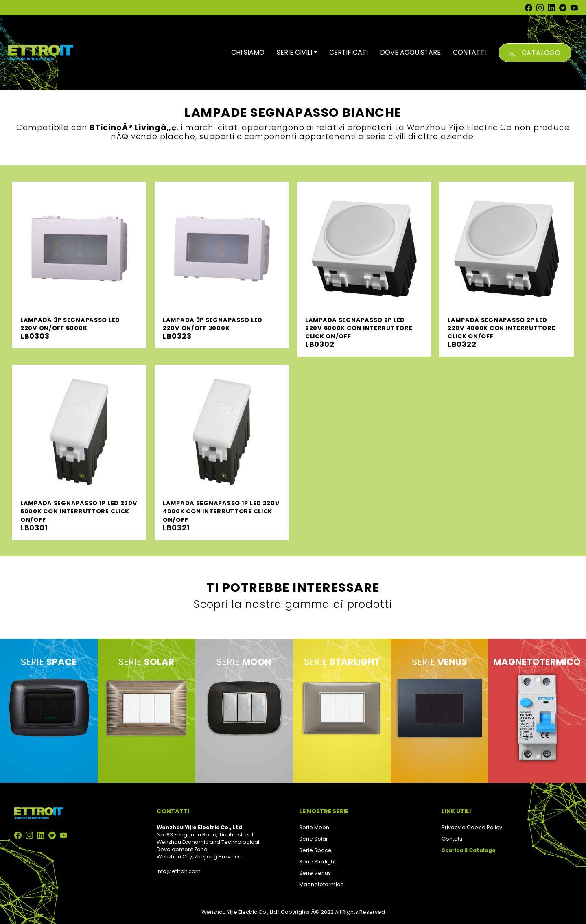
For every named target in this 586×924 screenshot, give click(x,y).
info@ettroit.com (179, 871)
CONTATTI (469, 52)
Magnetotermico (321, 884)
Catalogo (541, 53)
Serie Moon (314, 827)
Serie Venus (315, 873)
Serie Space (315, 850)
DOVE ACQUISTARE (410, 52)
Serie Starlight (317, 862)
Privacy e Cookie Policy (472, 827)
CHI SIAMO (248, 52)
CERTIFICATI (349, 52)
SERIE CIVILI (294, 52)
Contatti (452, 839)
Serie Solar (314, 839)
